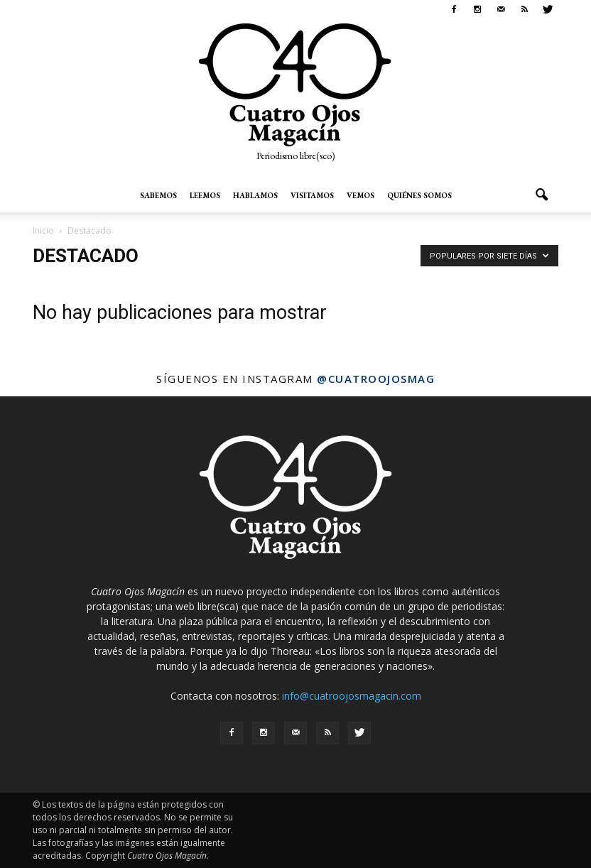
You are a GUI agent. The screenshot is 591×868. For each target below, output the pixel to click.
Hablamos (255, 195)
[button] (541, 195)
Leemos (205, 195)
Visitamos (312, 195)
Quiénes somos (419, 195)
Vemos (360, 195)
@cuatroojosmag (376, 379)
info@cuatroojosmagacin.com (352, 696)
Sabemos (158, 195)
